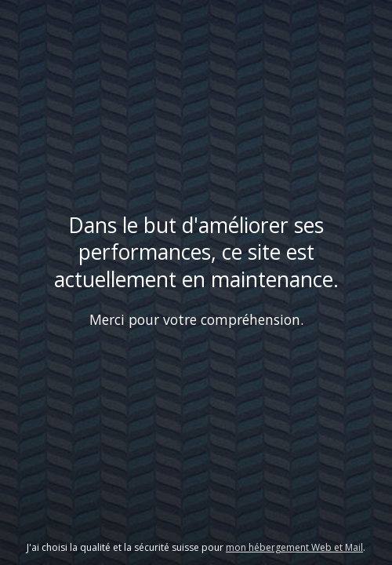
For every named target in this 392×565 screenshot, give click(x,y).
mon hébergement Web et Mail (294, 547)
